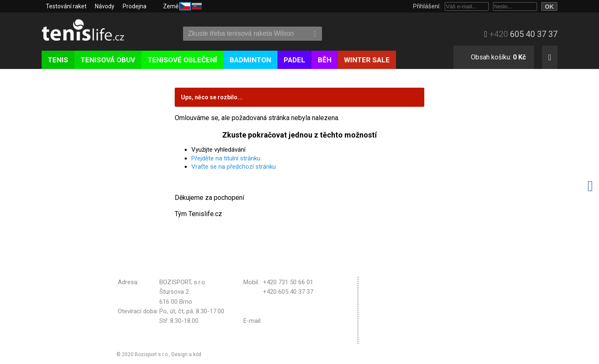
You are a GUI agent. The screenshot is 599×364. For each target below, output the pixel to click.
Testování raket (66, 6)
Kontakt (381, 338)
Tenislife (90, 31)
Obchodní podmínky (397, 282)
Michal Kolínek (219, 354)
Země (182, 6)
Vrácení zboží (389, 317)
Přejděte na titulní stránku (226, 158)
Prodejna (135, 6)
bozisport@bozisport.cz (296, 321)
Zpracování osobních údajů (408, 296)
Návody (105, 6)
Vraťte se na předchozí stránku (234, 167)
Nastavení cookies (396, 328)
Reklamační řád (391, 307)
